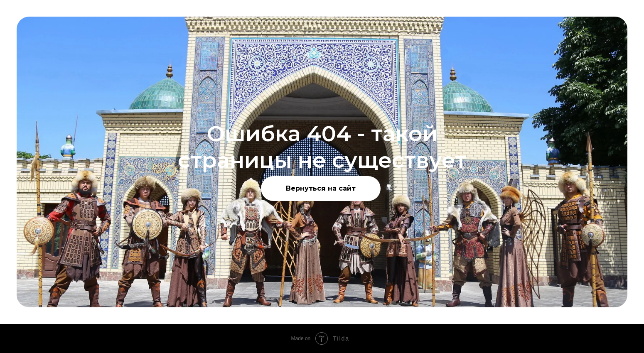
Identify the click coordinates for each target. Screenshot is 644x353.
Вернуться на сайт (321, 188)
